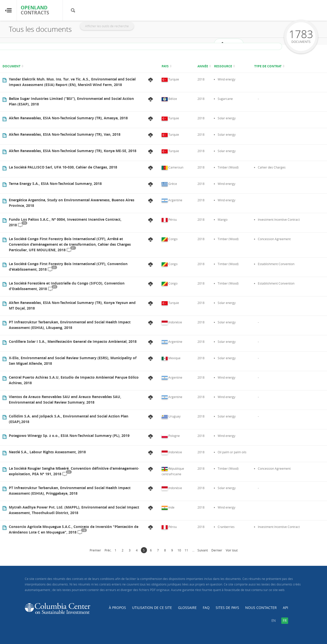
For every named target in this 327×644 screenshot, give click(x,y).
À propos (117, 608)
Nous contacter (261, 608)
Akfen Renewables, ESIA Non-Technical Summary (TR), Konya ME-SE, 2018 (73, 151)
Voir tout (232, 550)
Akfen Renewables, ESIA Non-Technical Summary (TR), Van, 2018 (65, 134)
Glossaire (187, 608)
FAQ (206, 608)
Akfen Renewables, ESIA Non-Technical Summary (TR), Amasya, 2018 (68, 118)
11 (186, 550)
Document (11, 66)
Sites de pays (227, 608)
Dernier (217, 550)
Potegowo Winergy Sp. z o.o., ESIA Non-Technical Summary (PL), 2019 (69, 436)
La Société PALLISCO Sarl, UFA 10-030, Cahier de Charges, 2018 (63, 167)
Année (203, 66)
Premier (95, 550)
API (285, 608)
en (274, 621)
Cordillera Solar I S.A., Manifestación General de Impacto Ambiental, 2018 (73, 341)
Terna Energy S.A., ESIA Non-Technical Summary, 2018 (55, 184)
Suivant (203, 550)
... (193, 550)
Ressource (223, 66)
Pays (165, 66)
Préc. (108, 550)
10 (179, 550)
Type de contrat (268, 66)
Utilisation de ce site (152, 608)
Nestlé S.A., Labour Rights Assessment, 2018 (47, 452)
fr (285, 621)
